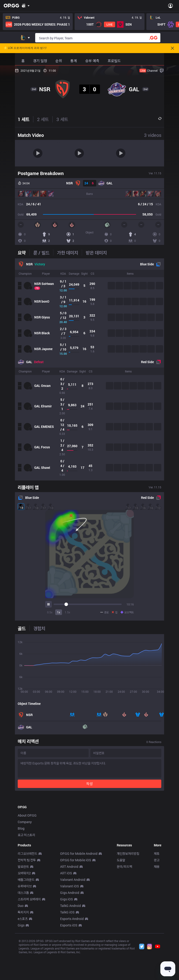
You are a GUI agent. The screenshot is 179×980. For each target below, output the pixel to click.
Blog (21, 894)
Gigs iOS (67, 964)
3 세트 (62, 119)
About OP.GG (27, 880)
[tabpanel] (89, 369)
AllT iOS (66, 938)
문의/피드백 (124, 932)
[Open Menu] (170, 6)
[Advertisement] (89, 829)
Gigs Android (70, 958)
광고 (157, 925)
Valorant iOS (70, 951)
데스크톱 (23, 958)
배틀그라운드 (26, 945)
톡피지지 (23, 977)
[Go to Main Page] (11, 6)
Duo (21, 971)
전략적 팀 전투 (27, 925)
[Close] (172, 48)
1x (59, 612)
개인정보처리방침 (128, 919)
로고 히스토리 (26, 900)
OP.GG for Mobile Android (79, 919)
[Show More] (26, 6)
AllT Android (69, 932)
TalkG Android (71, 971)
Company (25, 887)
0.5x (50, 612)
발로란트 (23, 932)
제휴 (157, 919)
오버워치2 (24, 938)
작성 (89, 784)
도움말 (121, 925)
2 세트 (43, 119)
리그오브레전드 (28, 919)
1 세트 (24, 119)
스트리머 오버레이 (29, 964)
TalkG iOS (67, 977)
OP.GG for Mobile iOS (76, 925)
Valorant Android (73, 945)
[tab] (24, 253)
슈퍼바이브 (25, 951)
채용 (157, 932)
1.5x (67, 612)
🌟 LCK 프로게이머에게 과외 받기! (25, 48)
